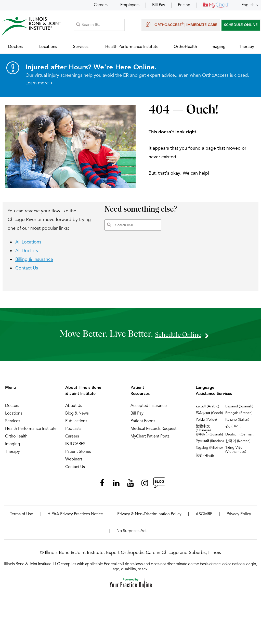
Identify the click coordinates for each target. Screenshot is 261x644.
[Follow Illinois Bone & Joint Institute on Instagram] (145, 486)
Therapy (12, 454)
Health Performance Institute (31, 431)
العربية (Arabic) (207, 409)
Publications (76, 424)
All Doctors (27, 253)
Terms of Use (22, 517)
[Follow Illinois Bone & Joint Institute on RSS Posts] (159, 486)
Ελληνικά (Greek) (209, 416)
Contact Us (27, 271)
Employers (130, 5)
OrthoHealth (16, 439)
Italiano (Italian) (237, 422)
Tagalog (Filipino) (209, 450)
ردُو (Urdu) (233, 429)
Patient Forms (143, 424)
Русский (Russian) (210, 444)
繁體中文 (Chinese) (203, 431)
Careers (101, 5)
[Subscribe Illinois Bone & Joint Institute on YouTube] (130, 486)
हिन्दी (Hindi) (205, 458)
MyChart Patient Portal (151, 439)
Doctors (12, 408)
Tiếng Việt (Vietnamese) (236, 452)
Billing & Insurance (34, 262)
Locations (14, 416)
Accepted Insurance (149, 408)
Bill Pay (159, 5)
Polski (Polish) (206, 422)
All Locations (28, 245)
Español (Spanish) (239, 409)
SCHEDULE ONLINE (241, 26)
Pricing (184, 5)
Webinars (74, 462)
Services (13, 424)
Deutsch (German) (240, 437)
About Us (74, 408)
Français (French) (239, 416)
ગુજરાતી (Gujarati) (209, 437)
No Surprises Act (132, 534)
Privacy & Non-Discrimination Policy (149, 517)
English (248, 5)
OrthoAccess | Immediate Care (181, 25)
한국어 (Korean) (238, 444)
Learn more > (39, 86)
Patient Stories (78, 454)
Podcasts (73, 431)
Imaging (13, 447)
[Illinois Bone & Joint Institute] (32, 28)
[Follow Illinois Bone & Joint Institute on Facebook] (102, 486)
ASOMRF (204, 517)
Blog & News (77, 416)
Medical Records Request (153, 431)
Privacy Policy (239, 517)
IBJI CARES (75, 447)
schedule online (178, 337)
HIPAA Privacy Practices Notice (75, 517)
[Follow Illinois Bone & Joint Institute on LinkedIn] (116, 486)
